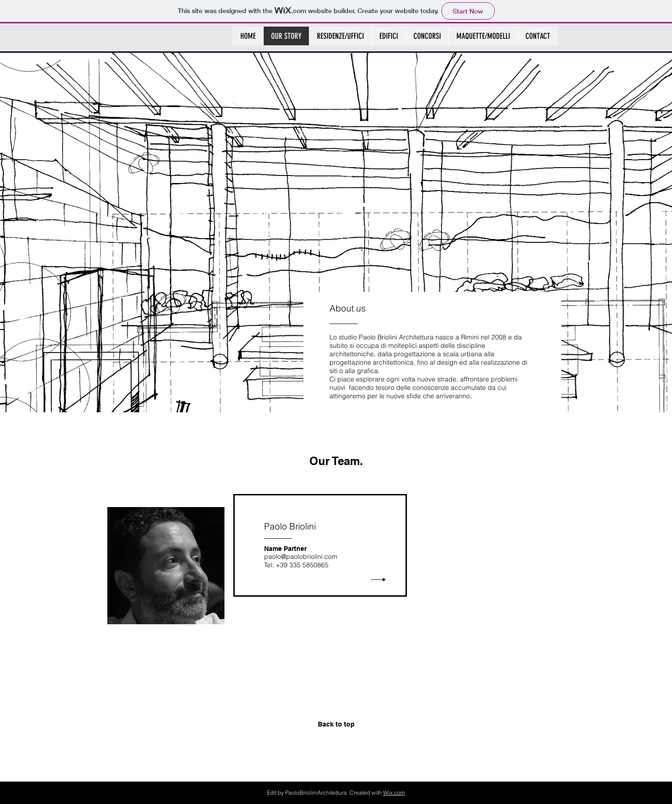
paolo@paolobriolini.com (301, 557)
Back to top (336, 724)
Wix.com (394, 793)
